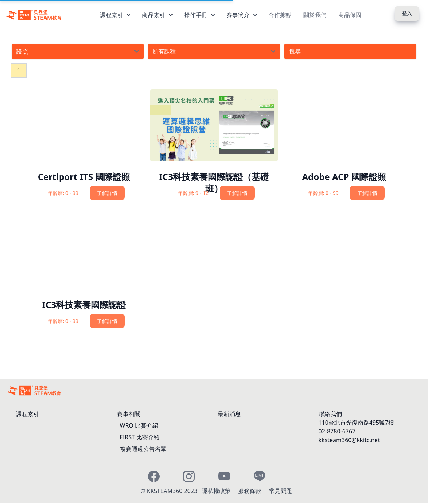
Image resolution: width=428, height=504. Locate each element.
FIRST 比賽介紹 (140, 437)
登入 (407, 13)
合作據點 (280, 15)
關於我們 (315, 15)
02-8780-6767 (337, 431)
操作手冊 (199, 15)
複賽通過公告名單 (143, 449)
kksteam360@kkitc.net (349, 440)
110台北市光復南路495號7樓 (356, 423)
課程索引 (115, 15)
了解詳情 (107, 193)
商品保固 (350, 15)
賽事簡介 (242, 15)
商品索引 (157, 15)
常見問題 (280, 491)
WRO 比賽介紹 (139, 425)
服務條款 (250, 491)
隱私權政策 (217, 491)
